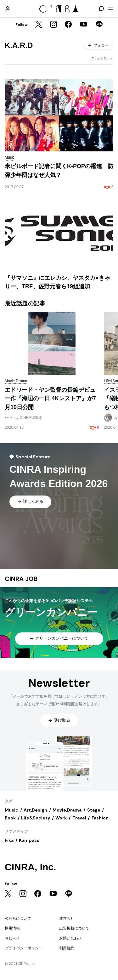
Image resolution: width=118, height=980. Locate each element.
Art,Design (35, 810)
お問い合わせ (70, 938)
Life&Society (36, 818)
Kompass (29, 840)
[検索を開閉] (101, 9)
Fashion (100, 818)
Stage (94, 810)
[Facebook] (68, 25)
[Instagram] (53, 25)
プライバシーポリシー (24, 948)
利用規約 (67, 948)
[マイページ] (8, 9)
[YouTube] (84, 25)
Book (10, 818)
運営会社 (67, 918)
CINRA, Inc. (30, 867)
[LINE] (99, 25)
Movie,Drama (67, 810)
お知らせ (12, 938)
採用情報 (12, 928)
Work (61, 818)
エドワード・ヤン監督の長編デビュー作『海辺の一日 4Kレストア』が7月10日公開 (50, 399)
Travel (79, 818)
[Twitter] (39, 25)
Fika (9, 840)
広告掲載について (74, 928)
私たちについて (18, 918)
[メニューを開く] (110, 9)
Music (11, 810)
